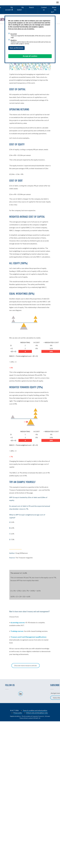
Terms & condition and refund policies (35, 710)
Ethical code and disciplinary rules (37, 713)
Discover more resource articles (26, 665)
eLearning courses (18, 622)
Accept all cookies (30, 56)
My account (9, 9)
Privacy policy (18, 713)
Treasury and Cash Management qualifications (28, 637)
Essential (14, 34)
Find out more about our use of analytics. (21, 29)
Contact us (44, 9)
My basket (20, 9)
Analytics (14, 40)
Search (31, 7)
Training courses (17, 631)
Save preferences (16, 48)
